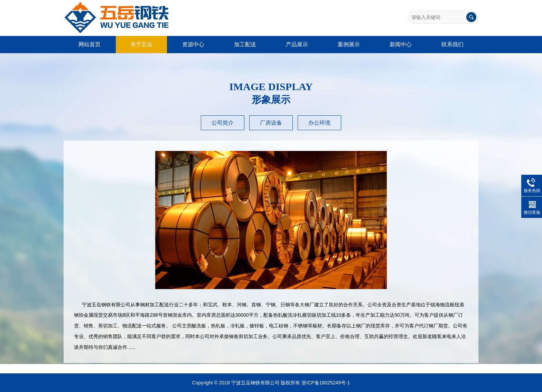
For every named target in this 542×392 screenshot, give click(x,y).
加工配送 (245, 44)
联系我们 (452, 44)
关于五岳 (141, 44)
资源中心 (193, 44)
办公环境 (319, 123)
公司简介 (223, 123)
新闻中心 (401, 44)
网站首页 (90, 44)
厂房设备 (271, 123)
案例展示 (349, 44)
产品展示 (297, 44)
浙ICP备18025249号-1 (326, 383)
